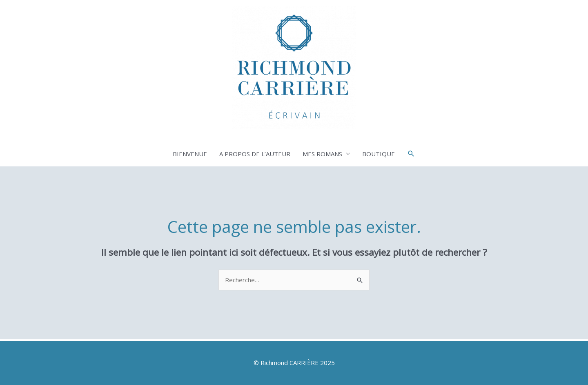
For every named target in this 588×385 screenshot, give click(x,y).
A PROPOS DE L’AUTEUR (255, 154)
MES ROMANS (322, 154)
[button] (411, 154)
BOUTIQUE (379, 154)
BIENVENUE (190, 154)
